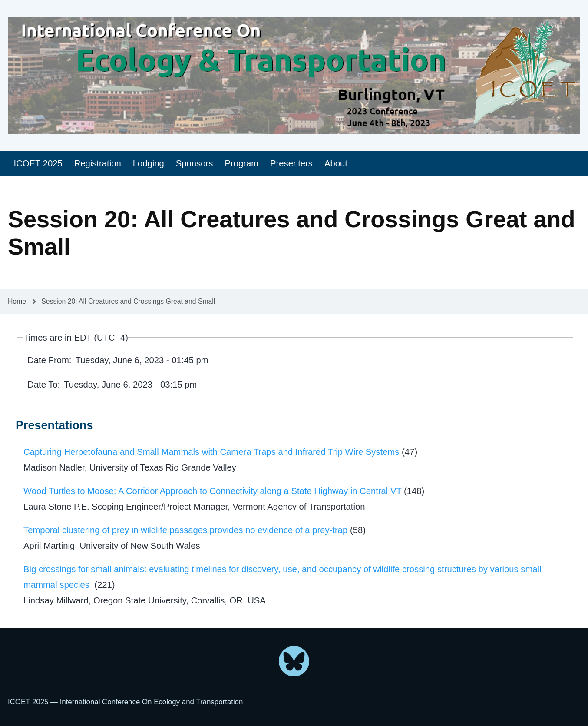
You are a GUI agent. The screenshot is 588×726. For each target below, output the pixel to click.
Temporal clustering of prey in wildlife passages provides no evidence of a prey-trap (185, 530)
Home (17, 301)
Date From (48, 360)
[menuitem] (38, 164)
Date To (42, 385)
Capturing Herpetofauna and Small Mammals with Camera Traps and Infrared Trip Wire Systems (211, 452)
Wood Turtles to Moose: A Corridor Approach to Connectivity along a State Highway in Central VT (212, 491)
